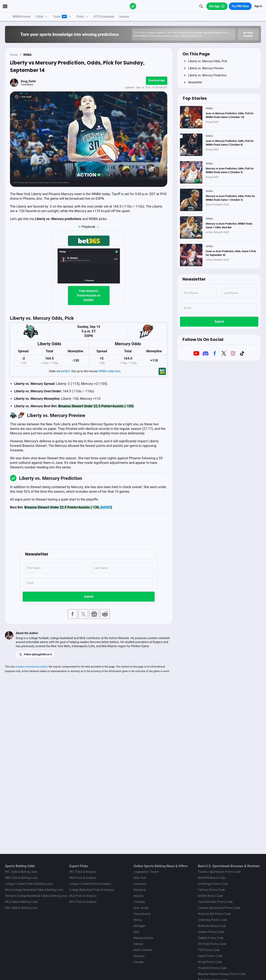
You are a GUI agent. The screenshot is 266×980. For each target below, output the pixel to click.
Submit (89, 597)
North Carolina (143, 950)
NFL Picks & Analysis (83, 872)
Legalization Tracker (146, 872)
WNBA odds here (109, 371)
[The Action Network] (133, 6)
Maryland (140, 890)
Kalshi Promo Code (210, 956)
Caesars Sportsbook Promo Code (219, 908)
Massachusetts (143, 938)
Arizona (138, 896)
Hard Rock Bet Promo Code (216, 902)
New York (140, 878)
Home (14, 55)
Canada (139, 962)
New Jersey (141, 908)
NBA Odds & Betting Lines (21, 878)
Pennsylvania (142, 914)
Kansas (138, 944)
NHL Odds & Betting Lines (21, 908)
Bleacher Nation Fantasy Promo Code (222, 974)
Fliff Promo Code (209, 950)
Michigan (139, 926)
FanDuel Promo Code (212, 890)
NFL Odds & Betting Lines (21, 872)
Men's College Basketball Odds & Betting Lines (34, 890)
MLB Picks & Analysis (83, 896)
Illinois (138, 920)
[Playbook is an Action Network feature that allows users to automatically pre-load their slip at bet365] (98, 227)
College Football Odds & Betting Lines (29, 884)
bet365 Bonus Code (211, 896)
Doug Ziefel (28, 81)
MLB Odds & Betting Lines (21, 902)
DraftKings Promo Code (213, 884)
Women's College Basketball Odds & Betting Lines (36, 896)
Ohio (137, 932)
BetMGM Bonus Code (212, 878)
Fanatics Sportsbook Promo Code (220, 872)
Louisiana (140, 884)
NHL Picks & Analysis (83, 902)
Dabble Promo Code (211, 938)
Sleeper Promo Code (211, 932)
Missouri (139, 956)
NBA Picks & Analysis (83, 878)
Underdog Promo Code (213, 920)
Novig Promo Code (210, 962)
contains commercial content (31, 667)
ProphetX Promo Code (212, 968)
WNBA (27, 55)
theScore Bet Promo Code (214, 914)
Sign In (258, 6)
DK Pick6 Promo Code (212, 944)
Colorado (139, 902)
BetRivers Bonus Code (212, 926)
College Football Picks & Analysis (90, 884)
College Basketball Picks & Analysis (92, 890)
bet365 (65, 371)
